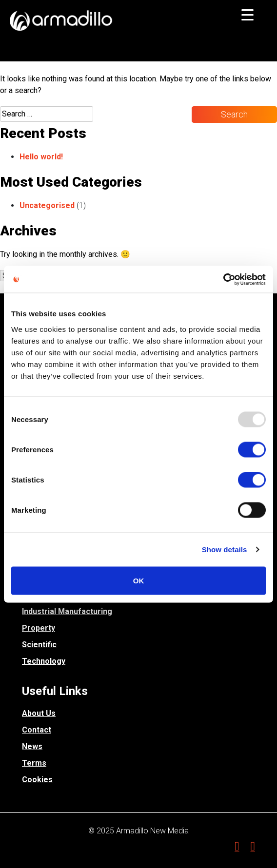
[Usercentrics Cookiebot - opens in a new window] (223, 279)
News (32, 746)
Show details (225, 550)
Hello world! (41, 157)
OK (139, 580)
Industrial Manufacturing (67, 611)
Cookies (37, 780)
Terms (34, 763)
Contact (37, 730)
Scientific (39, 645)
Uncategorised (47, 205)
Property (39, 628)
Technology (44, 661)
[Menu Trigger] (247, 15)
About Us (39, 713)
